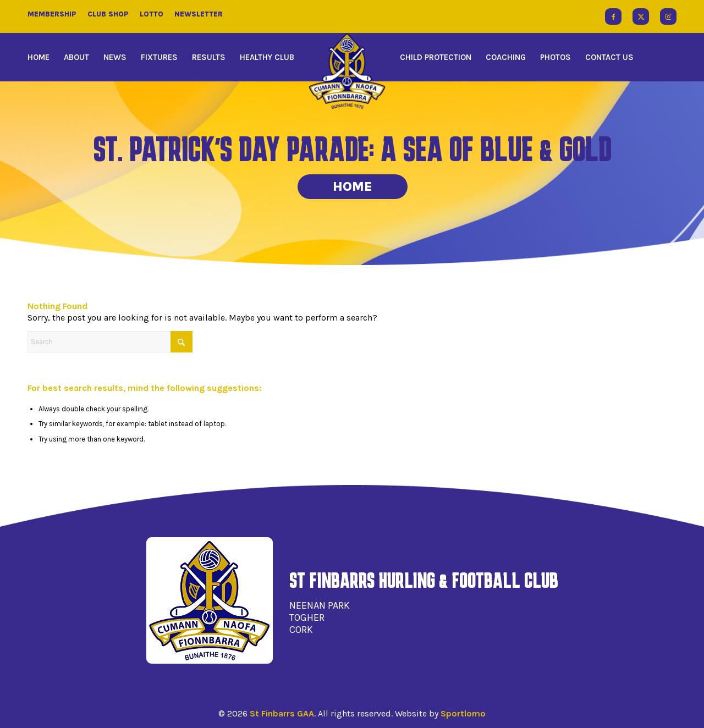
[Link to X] (641, 16)
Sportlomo (463, 713)
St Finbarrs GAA (282, 713)
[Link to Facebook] (613, 16)
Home (353, 186)
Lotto (152, 14)
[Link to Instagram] (668, 16)
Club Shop (108, 14)
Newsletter (199, 14)
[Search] (110, 342)
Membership (52, 14)
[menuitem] (42, 57)
